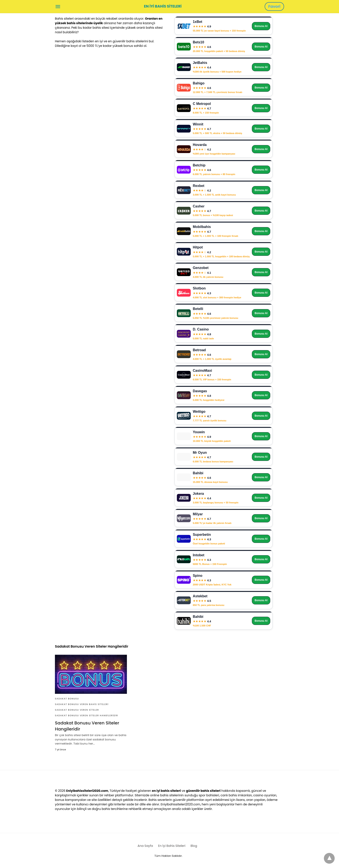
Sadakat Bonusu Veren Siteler (77, 710)
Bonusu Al (261, 26)
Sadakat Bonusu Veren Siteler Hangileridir (86, 715)
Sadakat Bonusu (67, 699)
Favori (274, 6)
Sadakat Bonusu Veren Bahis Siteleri (82, 704)
